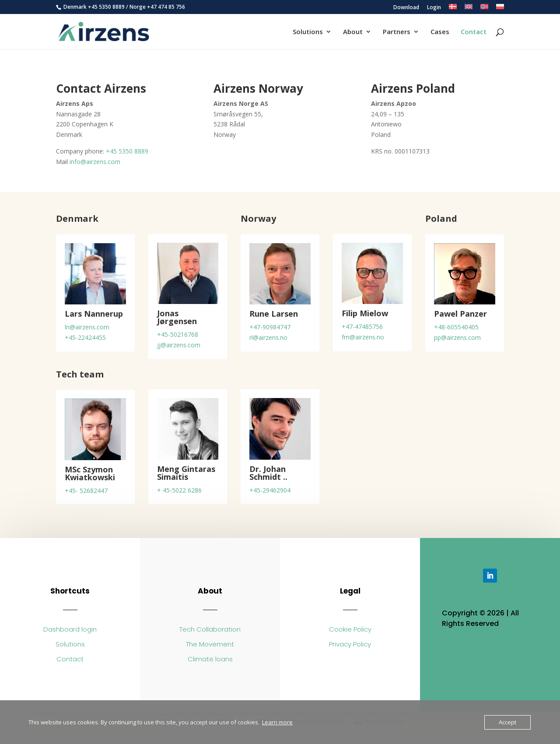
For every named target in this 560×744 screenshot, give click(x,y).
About (353, 32)
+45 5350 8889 (106, 7)
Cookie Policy (350, 629)
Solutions (308, 32)
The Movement (210, 644)
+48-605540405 (456, 327)
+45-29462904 (270, 490)
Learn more (277, 722)
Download (406, 8)
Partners (397, 32)
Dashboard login (70, 629)
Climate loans (210, 659)
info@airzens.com (95, 162)
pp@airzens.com (457, 337)
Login (434, 8)
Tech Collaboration (210, 629)
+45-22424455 (85, 337)
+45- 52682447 (86, 491)
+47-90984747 (270, 327)
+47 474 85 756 (166, 7)
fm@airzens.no (363, 337)
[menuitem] (453, 9)
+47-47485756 (362, 327)
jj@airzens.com (179, 345)
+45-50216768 (178, 334)
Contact (474, 32)
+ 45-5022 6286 (179, 490)
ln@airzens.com (87, 327)
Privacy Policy (350, 644)
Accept (507, 722)
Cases (440, 32)
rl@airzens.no (268, 337)
